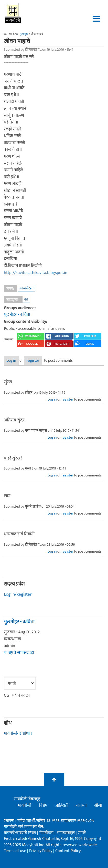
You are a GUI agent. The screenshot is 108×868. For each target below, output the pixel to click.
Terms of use (15, 851)
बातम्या (81, 805)
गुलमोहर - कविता (17, 315)
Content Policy (68, 851)
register (33, 361)
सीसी (98, 805)
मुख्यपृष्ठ (24, 34)
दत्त (26, 299)
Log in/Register (18, 594)
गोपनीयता (47, 833)
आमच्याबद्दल (66, 833)
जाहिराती (62, 805)
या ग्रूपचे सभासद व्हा (19, 653)
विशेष (43, 805)
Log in (11, 361)
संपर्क (82, 833)
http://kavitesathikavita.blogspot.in (36, 273)
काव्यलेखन (26, 288)
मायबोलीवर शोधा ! (18, 733)
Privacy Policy (41, 851)
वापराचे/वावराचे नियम (20, 833)
